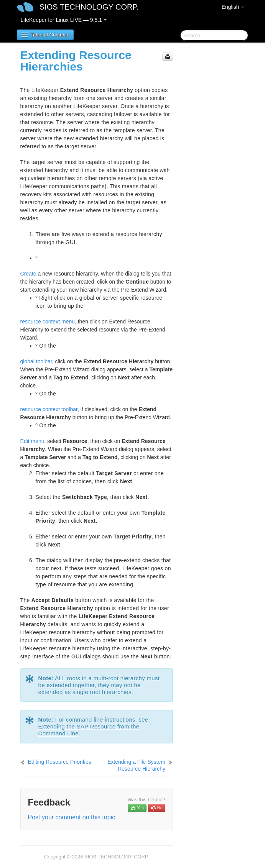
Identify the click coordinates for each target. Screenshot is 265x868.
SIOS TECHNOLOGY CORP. (89, 7)
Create (28, 274)
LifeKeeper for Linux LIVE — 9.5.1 (64, 20)
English (233, 7)
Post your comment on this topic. (72, 817)
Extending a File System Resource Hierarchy (136, 765)
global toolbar (36, 361)
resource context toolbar (49, 409)
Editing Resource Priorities (60, 762)
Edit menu (32, 441)
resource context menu (48, 322)
